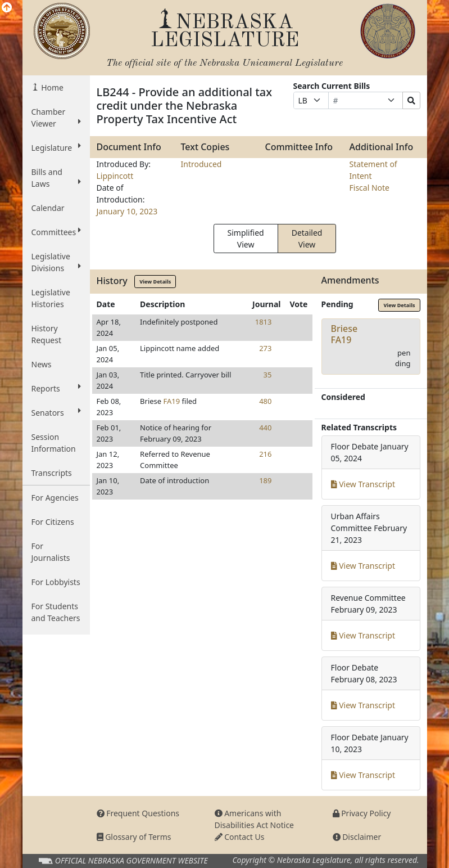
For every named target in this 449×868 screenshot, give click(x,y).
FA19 (172, 401)
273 (265, 348)
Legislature (56, 147)
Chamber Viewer (56, 118)
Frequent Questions (138, 813)
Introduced (201, 164)
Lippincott (115, 176)
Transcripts (52, 473)
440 (265, 428)
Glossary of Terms (134, 837)
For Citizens (53, 522)
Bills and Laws (56, 178)
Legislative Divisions (56, 262)
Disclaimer (357, 837)
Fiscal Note (369, 188)
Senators (56, 412)
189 (265, 480)
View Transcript (363, 484)
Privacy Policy (362, 813)
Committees (56, 232)
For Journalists (51, 552)
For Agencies (55, 498)
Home (51, 87)
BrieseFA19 (344, 334)
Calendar (48, 208)
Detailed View (307, 239)
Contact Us (240, 837)
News (42, 364)
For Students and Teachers (56, 612)
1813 (264, 322)
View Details (155, 282)
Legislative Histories (51, 298)
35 (268, 375)
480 (265, 401)
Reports (56, 388)
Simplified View (246, 239)
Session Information (54, 443)
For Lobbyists (56, 582)
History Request (47, 334)
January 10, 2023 (127, 211)
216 (265, 454)
